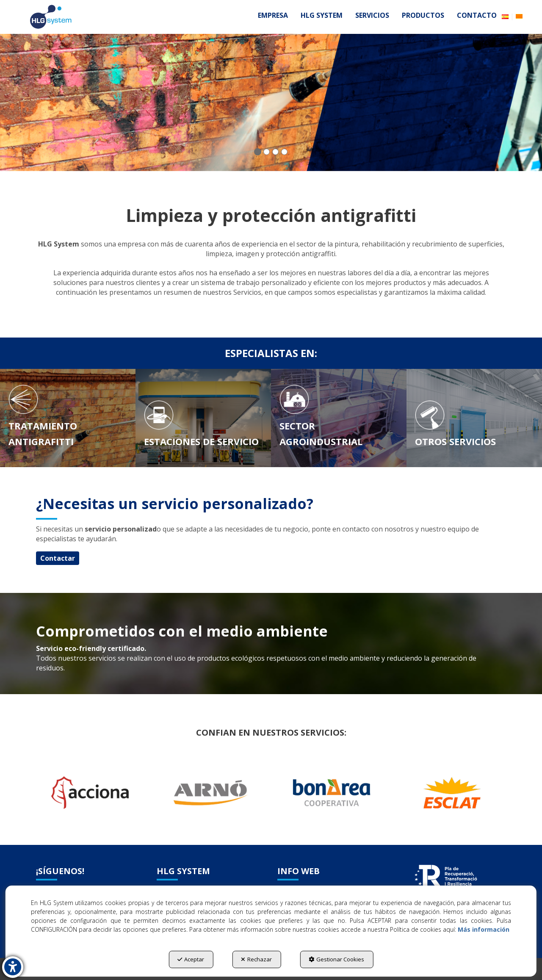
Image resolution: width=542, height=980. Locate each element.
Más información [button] (484, 929)
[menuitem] (273, 15)
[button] (51, 17)
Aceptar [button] (191, 959)
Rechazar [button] (256, 959)
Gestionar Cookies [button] (336, 959)
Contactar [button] (58, 558)
